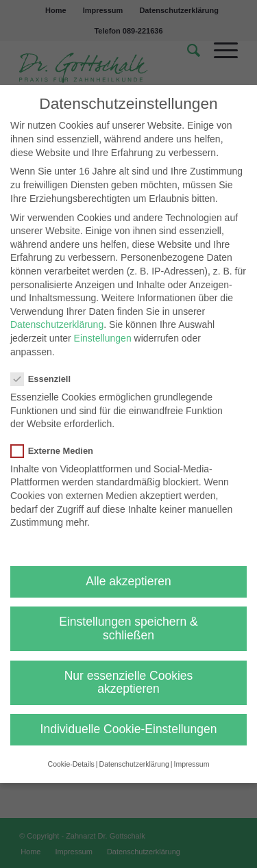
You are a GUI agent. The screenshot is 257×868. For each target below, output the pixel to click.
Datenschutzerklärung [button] (134, 764)
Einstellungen (103, 338)
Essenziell (46, 379)
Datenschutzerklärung (57, 324)
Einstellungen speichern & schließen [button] (128, 628)
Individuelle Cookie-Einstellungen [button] (129, 729)
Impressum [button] (191, 764)
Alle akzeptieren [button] (128, 581)
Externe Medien (58, 451)
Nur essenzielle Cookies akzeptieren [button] (129, 682)
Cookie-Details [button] (71, 764)
